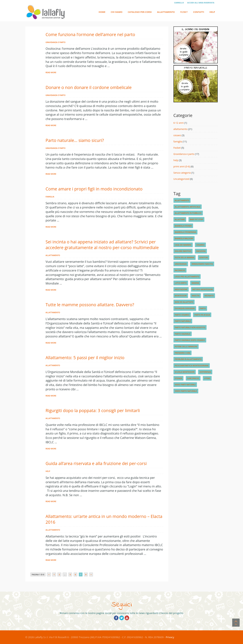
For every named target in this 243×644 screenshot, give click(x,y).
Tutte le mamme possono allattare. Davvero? (90, 305)
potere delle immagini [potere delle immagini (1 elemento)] (186, 346)
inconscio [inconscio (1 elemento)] (180, 270)
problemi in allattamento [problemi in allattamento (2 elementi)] (188, 359)
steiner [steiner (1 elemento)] (179, 378)
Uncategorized (181, 179)
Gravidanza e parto (56, 42)
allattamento (53, 255)
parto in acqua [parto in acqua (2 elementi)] (202, 315)
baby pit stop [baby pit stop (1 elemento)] (196, 219)
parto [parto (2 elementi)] (203, 308)
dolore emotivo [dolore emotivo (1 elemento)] (183, 251)
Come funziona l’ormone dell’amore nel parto (90, 34)
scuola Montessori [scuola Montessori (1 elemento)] (185, 372)
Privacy (170, 637)
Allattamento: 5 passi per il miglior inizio (85, 357)
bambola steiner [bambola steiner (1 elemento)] (183, 226)
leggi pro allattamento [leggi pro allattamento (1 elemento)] (187, 276)
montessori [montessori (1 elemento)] (181, 296)
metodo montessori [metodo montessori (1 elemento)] (203, 289)
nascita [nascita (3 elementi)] (196, 296)
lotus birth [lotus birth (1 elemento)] (181, 283)
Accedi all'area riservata (201, 3)
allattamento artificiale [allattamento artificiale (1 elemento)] (188, 207)
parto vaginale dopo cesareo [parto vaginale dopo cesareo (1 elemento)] (190, 340)
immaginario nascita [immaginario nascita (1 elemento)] (202, 264)
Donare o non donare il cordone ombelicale (89, 87)
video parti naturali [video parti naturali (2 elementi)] (185, 385)
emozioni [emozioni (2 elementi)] (201, 251)
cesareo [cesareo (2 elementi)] (200, 245)
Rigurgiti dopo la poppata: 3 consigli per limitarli (93, 410)
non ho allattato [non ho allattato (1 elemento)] (184, 302)
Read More (51, 72)
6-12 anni (179, 123)
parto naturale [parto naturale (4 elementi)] (183, 321)
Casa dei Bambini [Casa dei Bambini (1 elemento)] (183, 245)
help (48, 471)
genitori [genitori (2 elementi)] (204, 257)
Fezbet (184, 12)
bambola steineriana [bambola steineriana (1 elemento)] (186, 232)
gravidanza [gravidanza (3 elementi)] (181, 264)
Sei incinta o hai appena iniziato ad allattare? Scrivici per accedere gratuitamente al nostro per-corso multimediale (102, 245)
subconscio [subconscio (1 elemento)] (193, 378)
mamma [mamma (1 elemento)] (195, 283)
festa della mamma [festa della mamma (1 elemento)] (185, 257)
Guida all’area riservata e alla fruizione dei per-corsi (96, 463)
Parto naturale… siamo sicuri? (75, 140)
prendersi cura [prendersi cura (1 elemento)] (183, 353)
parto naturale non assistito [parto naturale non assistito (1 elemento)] (190, 327)
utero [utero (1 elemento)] (207, 378)
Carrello (179, 3)
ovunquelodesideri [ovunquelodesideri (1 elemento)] (185, 308)
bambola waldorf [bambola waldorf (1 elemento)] (184, 238)
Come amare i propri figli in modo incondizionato (94, 189)
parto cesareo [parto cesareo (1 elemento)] (182, 315)
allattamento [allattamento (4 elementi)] (182, 200)
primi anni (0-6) (182, 166)
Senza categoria (182, 173)
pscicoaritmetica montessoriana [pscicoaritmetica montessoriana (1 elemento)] (192, 365)
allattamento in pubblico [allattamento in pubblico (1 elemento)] (188, 213)
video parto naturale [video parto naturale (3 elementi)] (186, 391)
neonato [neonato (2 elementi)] (209, 296)
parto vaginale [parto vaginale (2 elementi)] (183, 334)
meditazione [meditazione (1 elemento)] (181, 289)
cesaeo (177, 135)
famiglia (50, 197)
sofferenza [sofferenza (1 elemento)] (205, 372)
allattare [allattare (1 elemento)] (180, 219)
